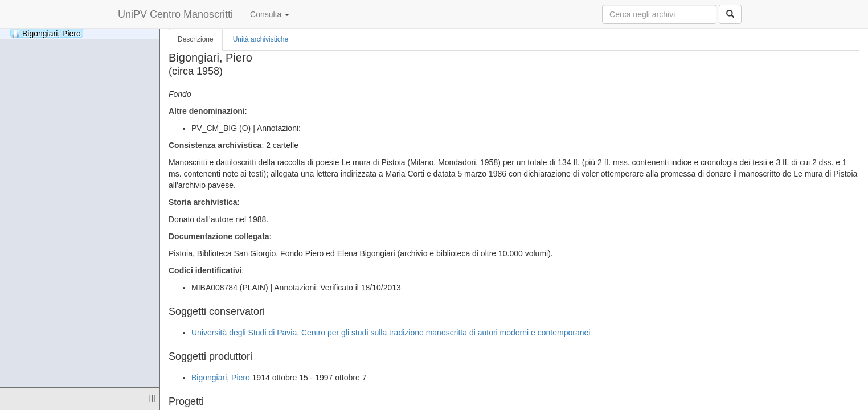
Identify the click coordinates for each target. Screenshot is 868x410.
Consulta (270, 14)
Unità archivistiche (261, 39)
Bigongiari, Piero (46, 33)
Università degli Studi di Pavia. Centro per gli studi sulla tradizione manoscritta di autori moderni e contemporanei (391, 333)
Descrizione (196, 39)
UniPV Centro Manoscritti (175, 14)
